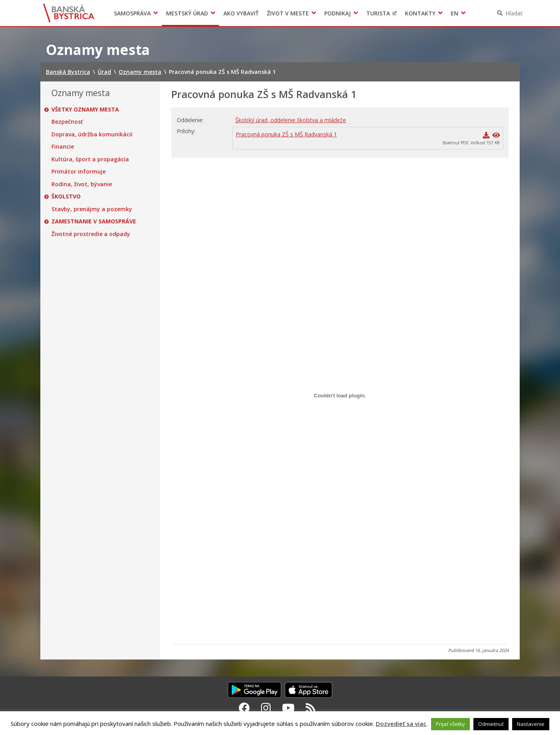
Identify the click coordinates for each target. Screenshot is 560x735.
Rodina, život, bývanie (82, 184)
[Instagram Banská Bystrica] (266, 708)
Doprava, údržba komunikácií (92, 134)
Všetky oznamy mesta (85, 110)
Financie (63, 147)
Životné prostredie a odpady (91, 234)
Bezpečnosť (67, 122)
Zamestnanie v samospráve (94, 221)
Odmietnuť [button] (491, 724)
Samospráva (132, 13)
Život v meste (288, 13)
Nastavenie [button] (531, 724)
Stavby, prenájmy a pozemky (92, 209)
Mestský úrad (187, 13)
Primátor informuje (79, 172)
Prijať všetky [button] (450, 724)
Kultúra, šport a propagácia (90, 159)
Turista (378, 13)
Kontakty (420, 13)
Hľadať (514, 13)
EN (455, 13)
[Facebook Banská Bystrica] (244, 708)
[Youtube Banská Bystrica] (288, 708)
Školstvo (66, 197)
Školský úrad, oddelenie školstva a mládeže (291, 120)
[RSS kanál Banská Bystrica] (311, 708)
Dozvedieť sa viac (401, 724)
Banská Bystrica (69, 13)
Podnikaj (338, 13)
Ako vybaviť (241, 13)
